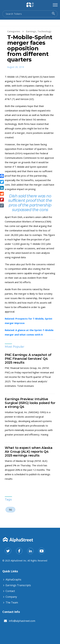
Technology (44, 31)
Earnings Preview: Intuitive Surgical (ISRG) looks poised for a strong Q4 (30, 403)
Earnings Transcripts (18, 585)
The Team (12, 602)
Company (11, 597)
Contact (10, 591)
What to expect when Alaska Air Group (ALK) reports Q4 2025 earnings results (29, 452)
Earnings (31, 31)
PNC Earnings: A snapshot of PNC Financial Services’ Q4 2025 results (28, 359)
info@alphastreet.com (22, 621)
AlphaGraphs (13, 579)
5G (10, 510)
